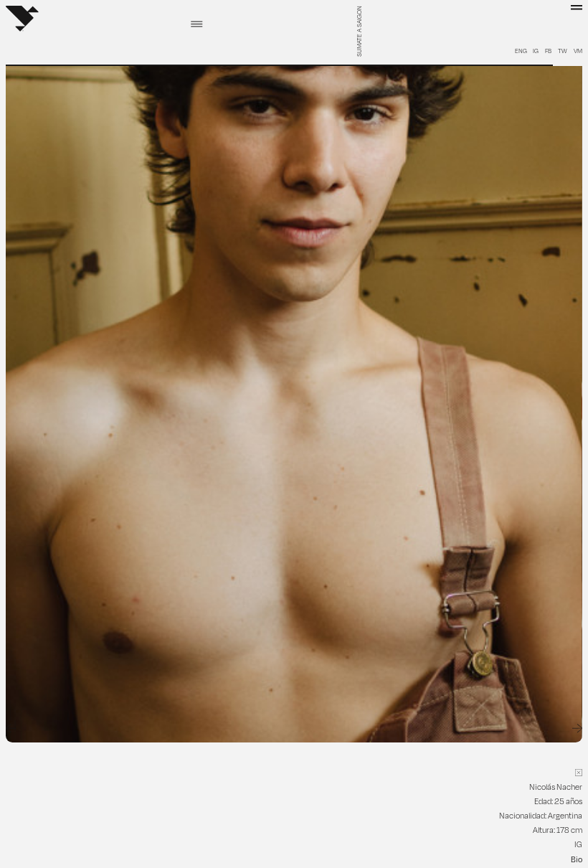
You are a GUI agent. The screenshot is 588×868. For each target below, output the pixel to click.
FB (548, 51)
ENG (521, 51)
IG (536, 51)
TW (563, 51)
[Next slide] (577, 729)
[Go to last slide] (11, 729)
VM (578, 51)
